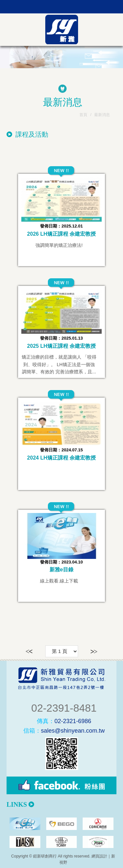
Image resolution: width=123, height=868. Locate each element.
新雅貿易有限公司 (62, 30)
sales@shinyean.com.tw (64, 731)
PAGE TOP (62, 861)
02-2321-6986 (64, 721)
